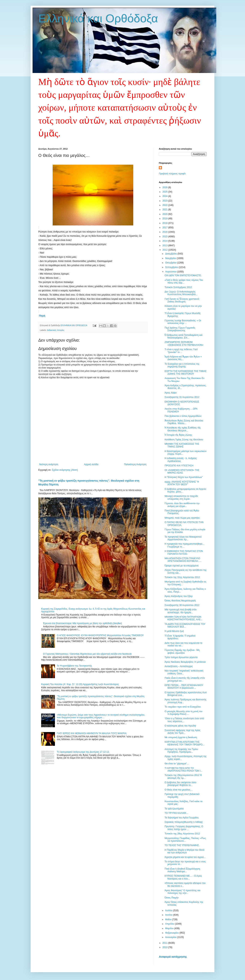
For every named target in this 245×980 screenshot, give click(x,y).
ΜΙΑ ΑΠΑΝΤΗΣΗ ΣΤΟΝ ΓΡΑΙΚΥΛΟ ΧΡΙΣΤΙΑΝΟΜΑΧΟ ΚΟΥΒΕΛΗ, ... (183, 560)
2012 (165, 250)
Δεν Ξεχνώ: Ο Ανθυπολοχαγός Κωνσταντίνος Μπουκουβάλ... (181, 293)
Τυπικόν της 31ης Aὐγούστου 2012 (182, 577)
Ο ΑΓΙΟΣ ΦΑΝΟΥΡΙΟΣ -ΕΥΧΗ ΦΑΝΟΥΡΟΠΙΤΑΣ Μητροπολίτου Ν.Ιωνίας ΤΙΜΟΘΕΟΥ (100, 635)
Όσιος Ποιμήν (172, 898)
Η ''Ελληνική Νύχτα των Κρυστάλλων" (184, 477)
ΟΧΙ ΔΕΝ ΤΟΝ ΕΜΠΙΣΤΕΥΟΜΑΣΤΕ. (183, 275)
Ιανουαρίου (171, 937)
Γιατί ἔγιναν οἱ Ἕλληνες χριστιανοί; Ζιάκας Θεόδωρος (182, 300)
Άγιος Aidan (171, 393)
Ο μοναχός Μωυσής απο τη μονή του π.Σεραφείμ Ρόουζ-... (183, 713)
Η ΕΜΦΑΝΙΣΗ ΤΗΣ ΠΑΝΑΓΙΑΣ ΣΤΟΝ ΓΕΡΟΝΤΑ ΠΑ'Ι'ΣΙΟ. (184, 552)
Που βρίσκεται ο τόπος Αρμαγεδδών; (183, 416)
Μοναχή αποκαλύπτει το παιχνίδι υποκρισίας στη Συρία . (181, 497)
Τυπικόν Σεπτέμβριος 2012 (178, 287)
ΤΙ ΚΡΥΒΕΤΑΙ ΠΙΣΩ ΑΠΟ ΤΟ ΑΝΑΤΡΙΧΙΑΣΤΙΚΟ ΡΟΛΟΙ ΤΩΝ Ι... (183, 769)
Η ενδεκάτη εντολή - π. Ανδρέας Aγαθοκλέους (181, 460)
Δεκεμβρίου (171, 254)
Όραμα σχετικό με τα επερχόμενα (182, 566)
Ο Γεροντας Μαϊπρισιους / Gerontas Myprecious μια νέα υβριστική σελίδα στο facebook (87, 654)
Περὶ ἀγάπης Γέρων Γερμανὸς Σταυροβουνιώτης (180, 329)
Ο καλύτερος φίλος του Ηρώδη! (180, 726)
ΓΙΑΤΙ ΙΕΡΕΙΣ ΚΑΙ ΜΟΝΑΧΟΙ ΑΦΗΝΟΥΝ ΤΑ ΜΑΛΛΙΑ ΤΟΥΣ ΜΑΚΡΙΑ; (92, 733)
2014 (165, 241)
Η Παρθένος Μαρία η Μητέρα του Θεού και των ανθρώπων (185, 851)
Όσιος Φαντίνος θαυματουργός (180, 601)
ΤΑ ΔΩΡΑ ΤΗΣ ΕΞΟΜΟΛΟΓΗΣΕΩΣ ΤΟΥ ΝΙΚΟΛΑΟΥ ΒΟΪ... (185, 625)
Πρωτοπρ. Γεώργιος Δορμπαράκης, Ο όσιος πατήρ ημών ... (184, 828)
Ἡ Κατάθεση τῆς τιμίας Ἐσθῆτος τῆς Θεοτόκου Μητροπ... (183, 429)
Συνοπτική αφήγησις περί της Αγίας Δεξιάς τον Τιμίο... (183, 732)
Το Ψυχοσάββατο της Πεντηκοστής (74, 666)
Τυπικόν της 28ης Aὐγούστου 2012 (182, 834)
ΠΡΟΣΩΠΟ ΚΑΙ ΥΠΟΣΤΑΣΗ (179, 466)
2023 (165, 201)
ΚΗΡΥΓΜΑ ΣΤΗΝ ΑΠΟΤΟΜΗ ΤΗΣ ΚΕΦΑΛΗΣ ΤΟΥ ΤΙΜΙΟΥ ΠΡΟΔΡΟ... (185, 743)
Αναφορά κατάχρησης (173, 957)
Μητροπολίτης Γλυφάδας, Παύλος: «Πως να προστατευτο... (185, 840)
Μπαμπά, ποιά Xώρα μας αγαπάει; (182, 518)
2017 (165, 228)
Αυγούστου (171, 272)
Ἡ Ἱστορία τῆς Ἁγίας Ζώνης (178, 435)
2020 (165, 214)
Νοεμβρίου (171, 258)
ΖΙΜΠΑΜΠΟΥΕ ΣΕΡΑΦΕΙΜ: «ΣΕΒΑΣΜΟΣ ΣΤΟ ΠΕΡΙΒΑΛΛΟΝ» (184, 343)
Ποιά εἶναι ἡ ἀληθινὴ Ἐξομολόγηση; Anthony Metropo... (183, 870)
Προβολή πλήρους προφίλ (172, 174)
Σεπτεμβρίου (172, 267)
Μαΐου (169, 919)
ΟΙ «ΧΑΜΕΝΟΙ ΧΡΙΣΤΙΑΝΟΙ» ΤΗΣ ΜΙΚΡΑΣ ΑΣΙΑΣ (182, 471)
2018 (165, 223)
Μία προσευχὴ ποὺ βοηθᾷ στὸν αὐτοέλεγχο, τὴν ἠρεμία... (181, 611)
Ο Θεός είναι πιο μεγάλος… (179, 790)
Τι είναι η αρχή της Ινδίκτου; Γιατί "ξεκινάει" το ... (181, 351)
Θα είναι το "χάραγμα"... (177, 764)
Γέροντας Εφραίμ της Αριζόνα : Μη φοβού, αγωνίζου (182, 651)
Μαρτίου (170, 928)
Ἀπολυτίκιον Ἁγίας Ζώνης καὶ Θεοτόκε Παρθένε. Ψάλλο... (184, 422)
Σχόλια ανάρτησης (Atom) (65, 470)
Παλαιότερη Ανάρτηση (135, 464)
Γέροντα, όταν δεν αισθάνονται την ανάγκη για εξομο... (182, 505)
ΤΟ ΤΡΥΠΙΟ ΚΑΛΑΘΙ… (176, 813)
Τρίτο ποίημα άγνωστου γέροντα (181, 657)
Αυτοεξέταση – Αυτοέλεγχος (179, 666)
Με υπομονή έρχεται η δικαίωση (181, 737)
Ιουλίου (169, 910)
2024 (165, 196)
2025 (165, 192)
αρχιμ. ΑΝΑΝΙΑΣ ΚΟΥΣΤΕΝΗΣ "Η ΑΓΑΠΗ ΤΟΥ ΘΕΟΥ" (182, 483)
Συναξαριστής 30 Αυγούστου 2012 (182, 605)
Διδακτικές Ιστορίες (56, 330)
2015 (165, 236)
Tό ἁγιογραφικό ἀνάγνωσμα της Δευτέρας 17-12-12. (83, 752)
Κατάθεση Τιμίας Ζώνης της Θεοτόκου (184, 440)
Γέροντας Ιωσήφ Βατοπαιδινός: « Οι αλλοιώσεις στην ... (183, 322)
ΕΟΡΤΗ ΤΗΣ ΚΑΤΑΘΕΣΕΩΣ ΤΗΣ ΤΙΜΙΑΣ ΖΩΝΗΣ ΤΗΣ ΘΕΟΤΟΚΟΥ (186, 373)
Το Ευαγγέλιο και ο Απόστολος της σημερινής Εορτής (182, 365)
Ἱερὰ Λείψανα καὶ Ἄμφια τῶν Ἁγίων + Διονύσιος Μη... (183, 358)
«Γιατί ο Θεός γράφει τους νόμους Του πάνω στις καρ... (184, 281)
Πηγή (42, 316)
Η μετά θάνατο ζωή (174, 631)
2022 (165, 205)
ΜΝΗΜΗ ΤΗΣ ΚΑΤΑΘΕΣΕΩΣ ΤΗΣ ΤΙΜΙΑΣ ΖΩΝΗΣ (182, 445)
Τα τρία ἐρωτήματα (174, 809)
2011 (165, 943)
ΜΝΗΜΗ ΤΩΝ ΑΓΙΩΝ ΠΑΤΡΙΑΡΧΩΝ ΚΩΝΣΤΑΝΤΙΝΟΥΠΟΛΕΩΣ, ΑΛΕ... (184, 618)
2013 (165, 245)
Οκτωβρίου (171, 263)
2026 (165, 187)
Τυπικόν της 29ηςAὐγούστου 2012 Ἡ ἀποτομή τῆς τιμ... (183, 777)
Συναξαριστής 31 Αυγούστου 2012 (182, 397)
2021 (165, 210)
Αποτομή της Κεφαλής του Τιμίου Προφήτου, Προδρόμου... (181, 751)
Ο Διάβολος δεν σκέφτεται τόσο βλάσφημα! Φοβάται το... (180, 784)
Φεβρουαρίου (172, 933)
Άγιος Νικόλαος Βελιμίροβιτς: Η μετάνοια (185, 662)
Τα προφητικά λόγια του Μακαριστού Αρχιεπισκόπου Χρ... (183, 538)
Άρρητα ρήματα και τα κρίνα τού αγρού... (185, 857)
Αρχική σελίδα (91, 464)
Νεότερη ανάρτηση (49, 464)
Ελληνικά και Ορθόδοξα (98, 18)
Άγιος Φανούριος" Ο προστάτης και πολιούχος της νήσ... (183, 892)
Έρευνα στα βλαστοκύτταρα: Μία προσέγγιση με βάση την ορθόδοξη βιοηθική (82, 623)
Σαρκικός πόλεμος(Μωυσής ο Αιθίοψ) (184, 822)
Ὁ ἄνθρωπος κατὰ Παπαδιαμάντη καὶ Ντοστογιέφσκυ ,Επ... (184, 336)
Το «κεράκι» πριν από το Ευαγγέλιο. (183, 707)
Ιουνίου (169, 915)
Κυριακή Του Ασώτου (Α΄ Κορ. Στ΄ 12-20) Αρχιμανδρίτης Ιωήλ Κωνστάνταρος (80, 684)
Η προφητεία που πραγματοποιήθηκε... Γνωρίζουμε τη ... (185, 545)
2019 (165, 219)
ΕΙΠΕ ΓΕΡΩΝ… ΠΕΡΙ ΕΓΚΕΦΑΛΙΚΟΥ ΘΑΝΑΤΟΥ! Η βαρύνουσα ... (184, 687)
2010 (165, 947)
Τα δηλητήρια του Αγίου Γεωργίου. (182, 818)
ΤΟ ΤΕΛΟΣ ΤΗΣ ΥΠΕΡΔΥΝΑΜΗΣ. (182, 845)
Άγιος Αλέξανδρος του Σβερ (179, 596)
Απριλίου (170, 924)
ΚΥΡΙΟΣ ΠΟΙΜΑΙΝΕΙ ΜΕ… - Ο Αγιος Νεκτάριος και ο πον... (183, 877)
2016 (165, 232)
